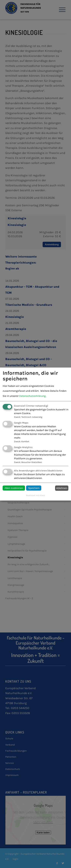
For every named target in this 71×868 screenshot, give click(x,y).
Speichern (34, 488)
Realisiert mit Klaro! (36, 495)
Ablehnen (62, 488)
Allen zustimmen (14, 488)
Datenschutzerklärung (32, 396)
